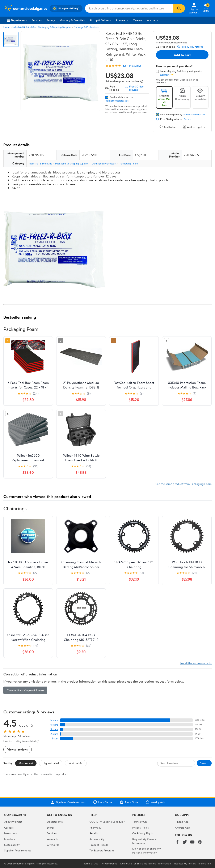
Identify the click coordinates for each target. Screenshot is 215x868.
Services (37, 20)
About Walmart (13, 822)
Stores (51, 828)
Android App (182, 828)
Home (7, 27)
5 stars (54, 720)
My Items (153, 20)
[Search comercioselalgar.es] (129, 8)
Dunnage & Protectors (86, 27)
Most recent (26, 763)
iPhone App (182, 822)
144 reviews (134, 66)
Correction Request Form (25, 690)
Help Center (103, 802)
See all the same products (196, 663)
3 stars (54, 729)
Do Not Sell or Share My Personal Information (147, 850)
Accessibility (97, 839)
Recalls (94, 833)
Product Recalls (99, 845)
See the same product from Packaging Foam (184, 484)
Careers (138, 20)
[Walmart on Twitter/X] (185, 842)
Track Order (129, 802)
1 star (55, 738)
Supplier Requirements (18, 850)
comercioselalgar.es (117, 100)
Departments (17, 20)
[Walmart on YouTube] (192, 842)
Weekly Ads (155, 802)
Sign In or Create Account (69, 802)
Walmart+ (53, 839)
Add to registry (194, 127)
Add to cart (182, 55)
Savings (51, 20)
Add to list (168, 127)
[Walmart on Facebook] (177, 842)
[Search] (179, 8)
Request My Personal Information (145, 841)
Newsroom (11, 833)
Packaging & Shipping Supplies (55, 27)
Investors (10, 839)
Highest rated (51, 763)
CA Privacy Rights (143, 833)
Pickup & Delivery (100, 20)
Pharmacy (122, 20)
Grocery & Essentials (72, 20)
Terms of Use (140, 822)
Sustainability (12, 845)
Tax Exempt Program (102, 850)
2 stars (54, 734)
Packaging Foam (129, 164)
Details (187, 119)
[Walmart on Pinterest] (200, 842)
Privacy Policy (141, 828)
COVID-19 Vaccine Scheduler (107, 822)
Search (204, 763)
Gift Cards (53, 845)
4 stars (54, 725)
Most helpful (76, 763)
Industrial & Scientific (24, 27)
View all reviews (18, 749)
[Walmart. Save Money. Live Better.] (26, 8)
